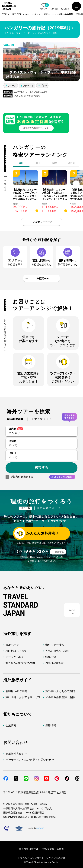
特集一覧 (51, 657)
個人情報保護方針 (29, 849)
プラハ (44, 86)
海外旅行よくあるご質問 (60, 691)
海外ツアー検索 (55, 645)
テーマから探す (15, 657)
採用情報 (51, 726)
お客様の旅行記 (55, 663)
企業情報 (11, 726)
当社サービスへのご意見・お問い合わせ (30, 760)
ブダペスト (28, 86)
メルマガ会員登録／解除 (60, 697)
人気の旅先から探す (57, 651)
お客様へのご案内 (16, 691)
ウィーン (12, 86)
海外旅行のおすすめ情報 (20, 663)
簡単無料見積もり (16, 754)
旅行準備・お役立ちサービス (23, 697)
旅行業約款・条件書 (53, 849)
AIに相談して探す (16, 651)
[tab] (38, 164)
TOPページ (12, 645)
